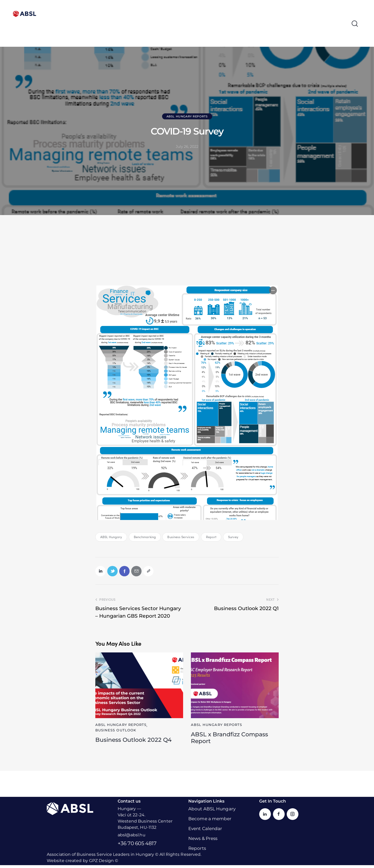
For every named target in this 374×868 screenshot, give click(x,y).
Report (211, 537)
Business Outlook (116, 732)
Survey (233, 537)
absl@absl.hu (132, 838)
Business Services (181, 537)
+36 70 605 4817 (137, 846)
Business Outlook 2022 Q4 (137, 742)
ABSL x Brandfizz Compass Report (232, 740)
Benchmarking (145, 537)
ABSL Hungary (111, 537)
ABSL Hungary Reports (187, 116)
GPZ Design (101, 863)
